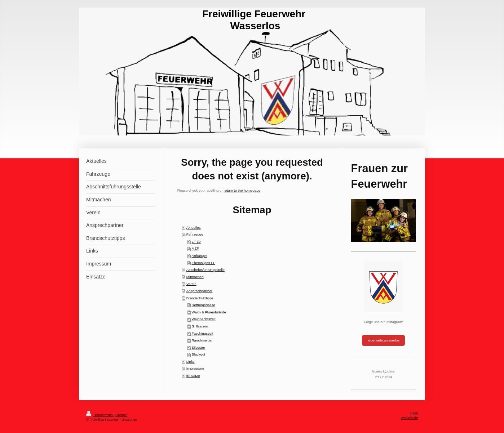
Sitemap (121, 415)
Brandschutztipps (200, 298)
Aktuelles (194, 227)
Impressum (195, 368)
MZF (195, 248)
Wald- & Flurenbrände (209, 312)
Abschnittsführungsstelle (205, 270)
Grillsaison (200, 326)
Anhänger (200, 256)
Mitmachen (195, 277)
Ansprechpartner (199, 291)
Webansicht (409, 418)
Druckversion (100, 415)
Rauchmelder (202, 340)
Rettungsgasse (204, 305)
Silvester (199, 347)
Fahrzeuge (195, 234)
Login (414, 413)
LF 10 (196, 242)
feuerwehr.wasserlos (383, 340)
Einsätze (193, 376)
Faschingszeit (203, 333)
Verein (191, 284)
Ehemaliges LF (204, 263)
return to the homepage (242, 190)
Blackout (199, 354)
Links (191, 361)
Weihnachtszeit (204, 319)
